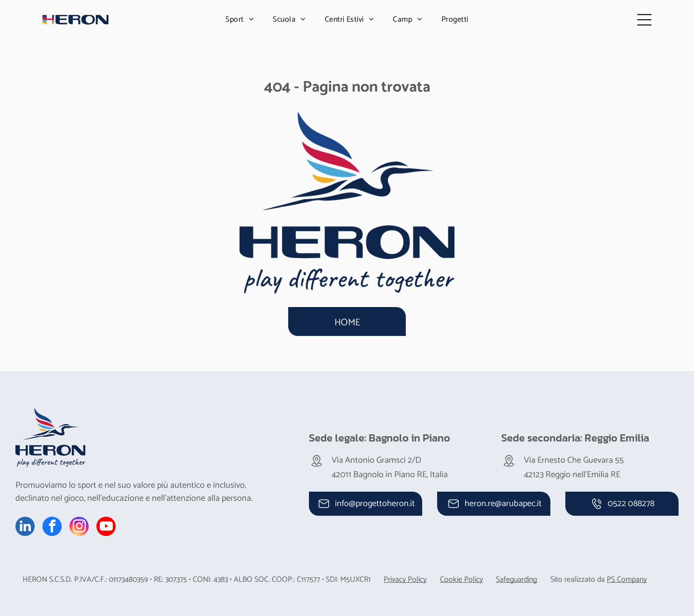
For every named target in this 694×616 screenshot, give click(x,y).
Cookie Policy (461, 580)
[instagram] (79, 528)
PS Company (627, 580)
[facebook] (52, 528)
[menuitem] (240, 20)
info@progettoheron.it (375, 504)
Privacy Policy (405, 580)
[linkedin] (25, 528)
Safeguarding (516, 580)
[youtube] (106, 528)
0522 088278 (631, 504)
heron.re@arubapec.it (503, 504)
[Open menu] (644, 20)
